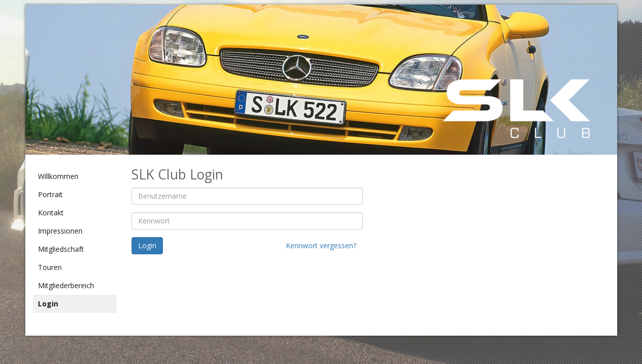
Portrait (50, 194)
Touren (50, 267)
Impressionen (60, 231)
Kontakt (51, 213)
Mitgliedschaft (61, 249)
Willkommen (58, 176)
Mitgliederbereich (66, 285)
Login (48, 304)
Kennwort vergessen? (321, 245)
